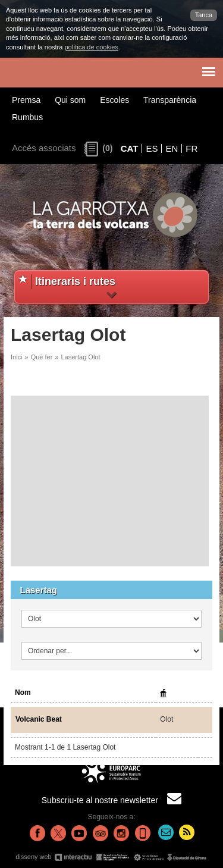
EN (172, 148)
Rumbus (27, 117)
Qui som (70, 100)
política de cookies (91, 47)
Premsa (26, 100)
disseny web (111, 857)
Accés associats (44, 148)
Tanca (204, 15)
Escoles (114, 100)
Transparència (170, 100)
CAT (130, 148)
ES (152, 148)
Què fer (42, 357)
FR (191, 148)
